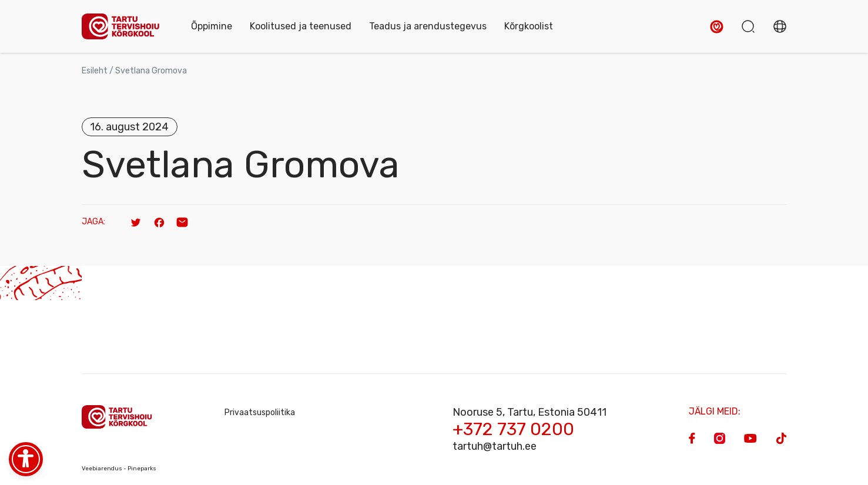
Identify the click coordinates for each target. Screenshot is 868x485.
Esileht (95, 71)
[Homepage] (125, 27)
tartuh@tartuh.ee (495, 446)
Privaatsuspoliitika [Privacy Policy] (260, 412)
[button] (717, 27)
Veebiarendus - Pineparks (119, 469)
